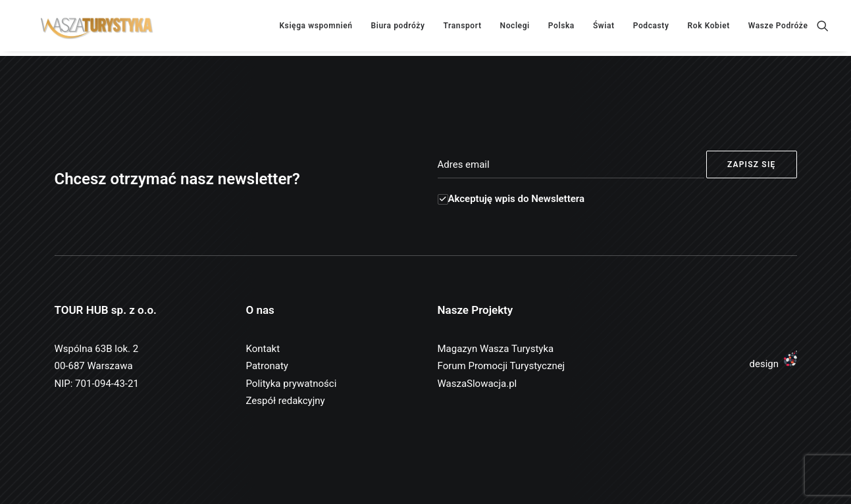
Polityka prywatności (292, 384)
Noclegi (515, 28)
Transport (463, 28)
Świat (604, 28)
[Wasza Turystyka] (90, 28)
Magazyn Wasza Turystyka (496, 349)
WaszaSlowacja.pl (477, 384)
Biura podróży (398, 28)
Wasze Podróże (778, 28)
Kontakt (263, 349)
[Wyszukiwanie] (823, 28)
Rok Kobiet (709, 28)
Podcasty (651, 28)
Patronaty (267, 366)
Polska (561, 28)
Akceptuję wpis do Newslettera (511, 199)
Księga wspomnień (316, 28)
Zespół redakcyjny (286, 401)
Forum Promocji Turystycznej (502, 366)
